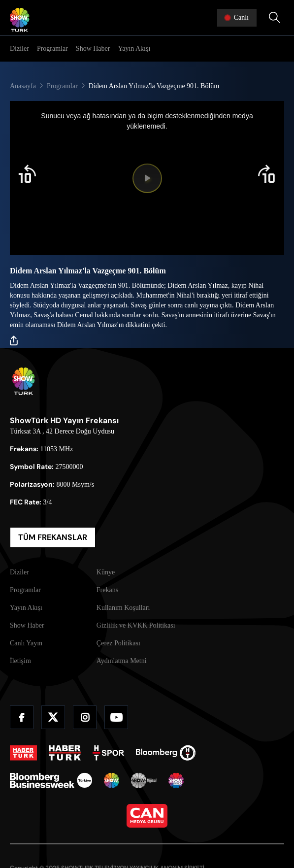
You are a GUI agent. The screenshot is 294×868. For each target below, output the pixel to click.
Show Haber (93, 49)
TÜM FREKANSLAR (53, 537)
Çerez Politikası (118, 643)
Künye (106, 572)
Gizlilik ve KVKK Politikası (136, 625)
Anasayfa (23, 86)
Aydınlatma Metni (122, 661)
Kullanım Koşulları (123, 608)
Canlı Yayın (26, 643)
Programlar (52, 49)
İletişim (20, 661)
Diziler (19, 49)
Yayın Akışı (134, 49)
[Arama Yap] (274, 18)
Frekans (107, 590)
